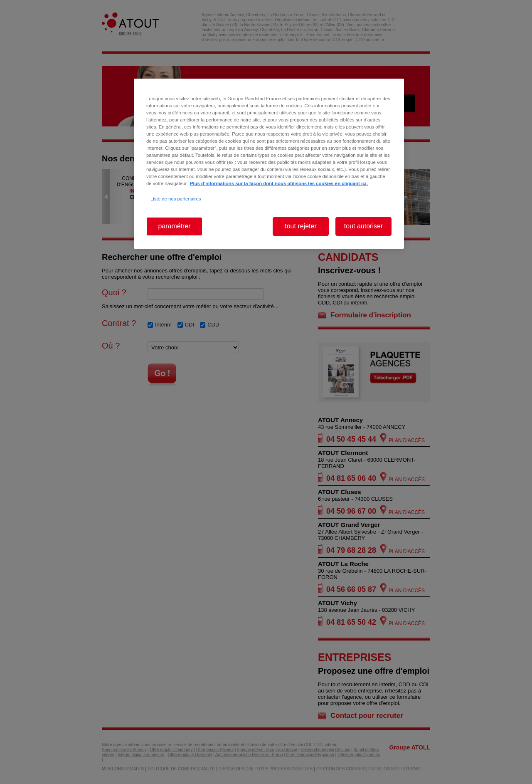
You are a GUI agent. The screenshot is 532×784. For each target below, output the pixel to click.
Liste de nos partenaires (176, 199)
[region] (269, 164)
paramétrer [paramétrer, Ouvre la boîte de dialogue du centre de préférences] (174, 226)
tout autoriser (363, 226)
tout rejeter (300, 226)
